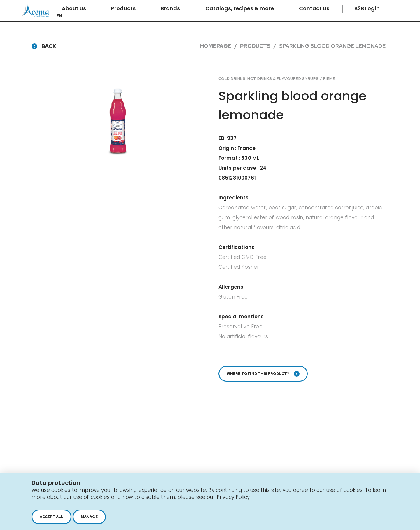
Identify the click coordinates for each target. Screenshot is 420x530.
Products (124, 8)
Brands (171, 8)
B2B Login (368, 8)
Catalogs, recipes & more (240, 8)
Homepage (216, 46)
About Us (75, 8)
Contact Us (315, 8)
